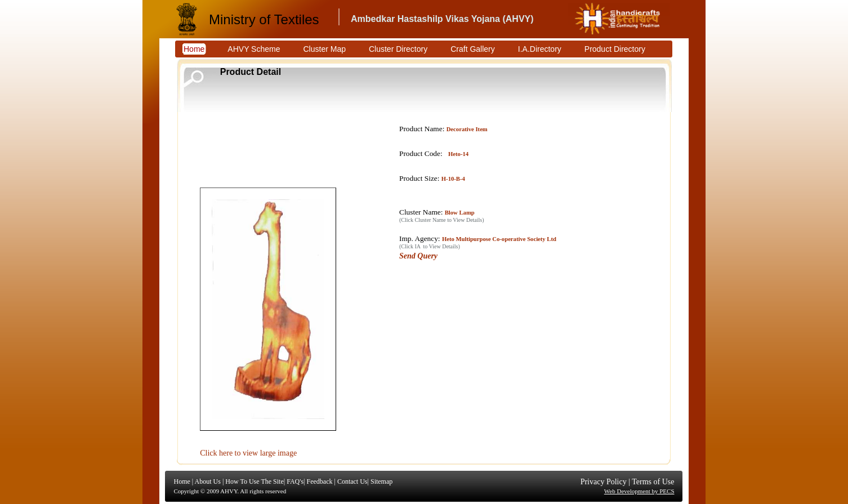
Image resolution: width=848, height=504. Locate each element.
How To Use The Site (254, 481)
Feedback (319, 481)
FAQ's (295, 481)
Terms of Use (653, 482)
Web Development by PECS (639, 491)
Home (182, 481)
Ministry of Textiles (264, 19)
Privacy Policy (604, 482)
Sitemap (381, 481)
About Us (208, 481)
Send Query (418, 256)
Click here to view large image (248, 453)
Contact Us (352, 481)
